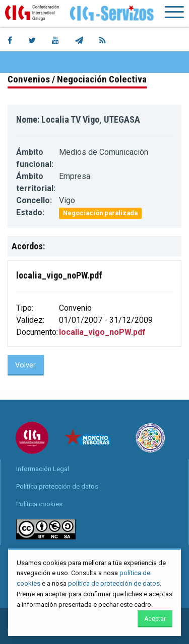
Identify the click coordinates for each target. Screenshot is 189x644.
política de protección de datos (114, 583)
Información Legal (43, 469)
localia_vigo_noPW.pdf (102, 332)
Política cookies (39, 504)
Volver (25, 365)
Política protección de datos (57, 486)
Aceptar (155, 619)
